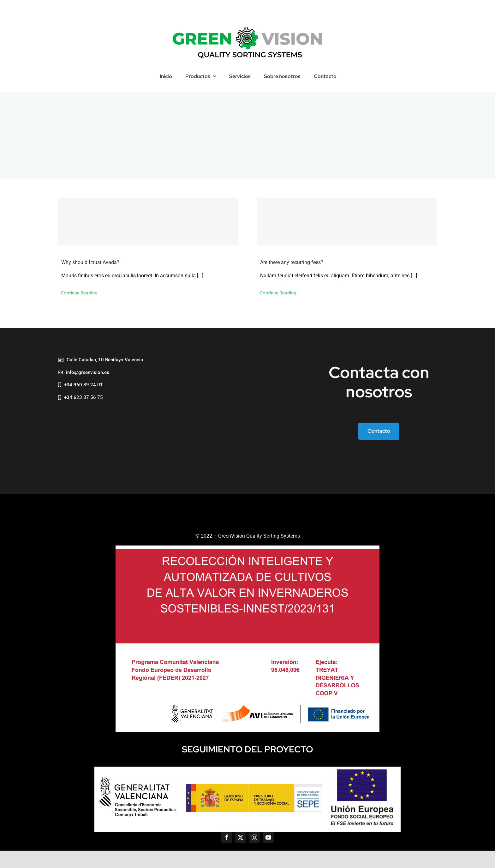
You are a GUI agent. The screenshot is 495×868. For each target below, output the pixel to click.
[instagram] (254, 837)
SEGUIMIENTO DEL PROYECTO (247, 749)
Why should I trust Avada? (90, 262)
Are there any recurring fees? (292, 262)
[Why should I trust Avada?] (148, 222)
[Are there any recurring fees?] (347, 222)
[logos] (247, 769)
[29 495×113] (248, 27)
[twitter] (241, 837)
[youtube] (268, 837)
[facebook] (227, 837)
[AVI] (247, 548)
